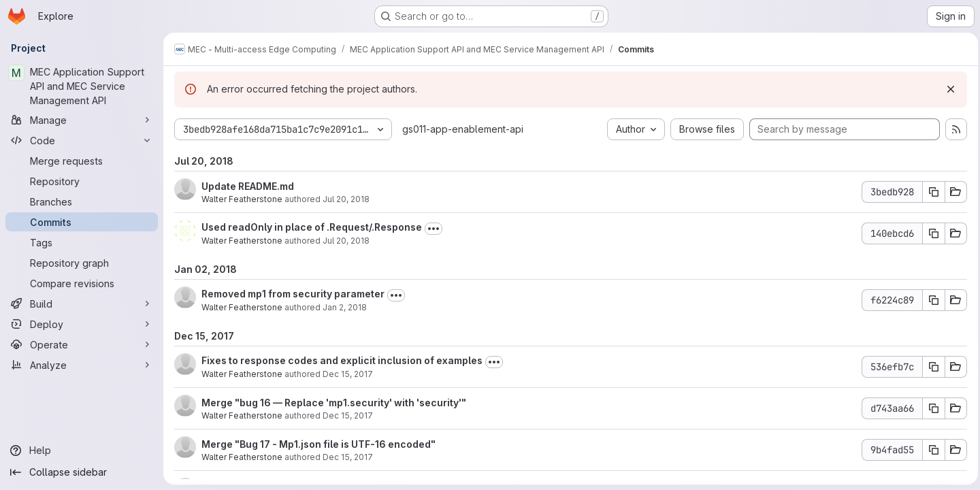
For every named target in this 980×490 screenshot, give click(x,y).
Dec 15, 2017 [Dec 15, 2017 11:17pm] (348, 374)
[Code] (82, 140)
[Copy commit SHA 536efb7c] (930, 367)
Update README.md (248, 186)
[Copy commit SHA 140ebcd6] (930, 233)
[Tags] (82, 242)
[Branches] (82, 201)
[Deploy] (82, 324)
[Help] (82, 451)
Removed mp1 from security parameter (293, 294)
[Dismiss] (947, 89)
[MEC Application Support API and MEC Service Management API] (82, 86)
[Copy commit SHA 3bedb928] (930, 192)
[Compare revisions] (82, 283)
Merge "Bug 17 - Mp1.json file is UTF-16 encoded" (318, 444)
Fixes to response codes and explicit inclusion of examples (342, 360)
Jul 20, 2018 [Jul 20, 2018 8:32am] (346, 241)
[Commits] (82, 222)
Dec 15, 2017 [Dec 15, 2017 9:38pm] (348, 457)
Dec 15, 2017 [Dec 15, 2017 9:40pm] (348, 415)
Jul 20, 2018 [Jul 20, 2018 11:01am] (346, 199)
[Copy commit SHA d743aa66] (930, 408)
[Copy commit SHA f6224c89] (930, 300)
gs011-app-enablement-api (463, 129)
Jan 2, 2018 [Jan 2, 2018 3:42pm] (345, 307)
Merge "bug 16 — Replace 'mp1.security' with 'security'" (334, 403)
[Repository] (82, 181)
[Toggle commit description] (434, 229)
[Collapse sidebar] (82, 472)
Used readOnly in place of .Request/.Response (312, 227)
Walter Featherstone (242, 199)
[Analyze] (82, 365)
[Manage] (82, 120)
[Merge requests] (82, 161)
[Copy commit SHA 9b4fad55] (930, 450)
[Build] (82, 304)
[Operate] (82, 344)
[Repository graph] (82, 263)
